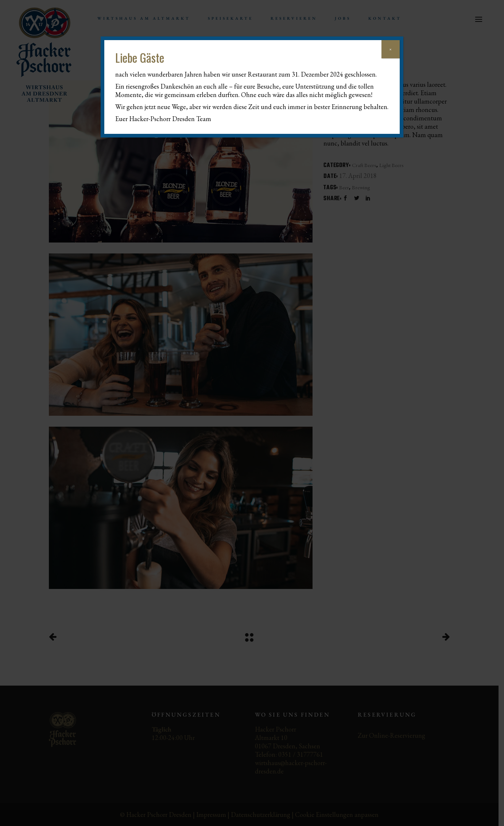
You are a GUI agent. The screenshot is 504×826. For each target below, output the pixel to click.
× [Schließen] (390, 49)
